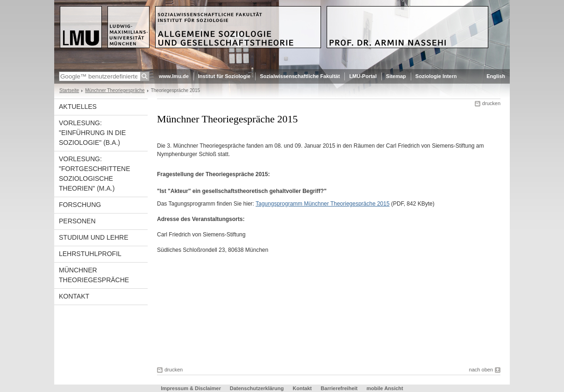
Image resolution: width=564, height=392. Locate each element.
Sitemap (396, 76)
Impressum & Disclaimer (191, 388)
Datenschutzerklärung (257, 388)
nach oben (481, 370)
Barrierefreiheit (340, 388)
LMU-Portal (363, 76)
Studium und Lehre (94, 237)
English (496, 76)
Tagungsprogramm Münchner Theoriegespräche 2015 (323, 204)
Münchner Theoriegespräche (115, 90)
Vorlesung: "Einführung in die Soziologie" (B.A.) (92, 133)
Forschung (80, 205)
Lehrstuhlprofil (90, 254)
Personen (77, 221)
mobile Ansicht (385, 388)
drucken (491, 103)
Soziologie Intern (436, 76)
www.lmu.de (174, 76)
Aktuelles (78, 107)
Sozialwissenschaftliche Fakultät (300, 76)
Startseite (69, 90)
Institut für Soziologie (224, 76)
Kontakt (74, 296)
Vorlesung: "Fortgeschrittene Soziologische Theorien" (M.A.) (95, 174)
